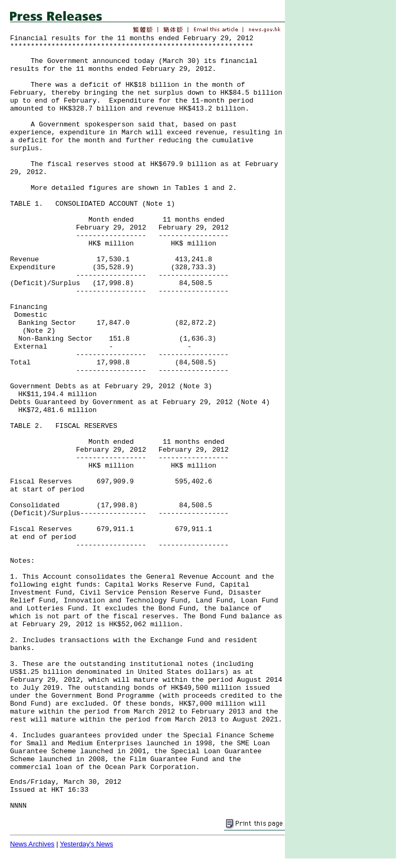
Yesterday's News (86, 844)
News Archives (32, 844)
